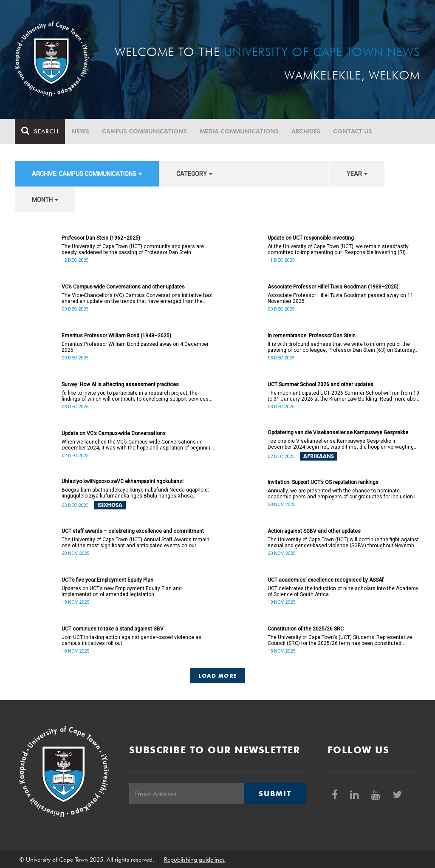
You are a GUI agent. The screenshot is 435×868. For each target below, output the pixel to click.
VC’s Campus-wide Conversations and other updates (123, 287)
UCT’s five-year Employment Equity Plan (107, 580)
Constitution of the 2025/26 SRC (306, 629)
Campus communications (144, 131)
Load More (218, 676)
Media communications (239, 131)
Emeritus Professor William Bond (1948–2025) (116, 336)
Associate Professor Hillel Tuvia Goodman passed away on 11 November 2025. (340, 298)
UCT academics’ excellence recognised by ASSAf (326, 580)
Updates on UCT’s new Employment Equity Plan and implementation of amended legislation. (122, 591)
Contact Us (353, 131)
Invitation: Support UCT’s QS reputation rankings (323, 482)
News (80, 131)
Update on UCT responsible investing (311, 238)
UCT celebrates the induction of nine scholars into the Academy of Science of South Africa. (343, 591)
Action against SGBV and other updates (314, 531)
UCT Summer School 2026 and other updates (321, 385)
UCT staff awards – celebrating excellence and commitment (133, 531)
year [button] (357, 174)
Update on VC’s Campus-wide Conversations (114, 433)
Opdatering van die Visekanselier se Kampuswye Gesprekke (338, 433)
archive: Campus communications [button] (87, 174)
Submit (275, 794)
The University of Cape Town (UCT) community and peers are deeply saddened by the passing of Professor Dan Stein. (133, 249)
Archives (306, 131)
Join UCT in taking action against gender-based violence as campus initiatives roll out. (131, 640)
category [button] (194, 174)
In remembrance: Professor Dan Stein (312, 336)
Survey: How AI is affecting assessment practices (120, 385)
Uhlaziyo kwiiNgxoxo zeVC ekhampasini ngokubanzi (123, 481)
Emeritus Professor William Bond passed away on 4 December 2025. (135, 347)
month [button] (45, 200)
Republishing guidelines (194, 860)
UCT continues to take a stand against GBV (113, 629)
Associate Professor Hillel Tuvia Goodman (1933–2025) (333, 287)
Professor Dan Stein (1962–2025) (101, 238)
